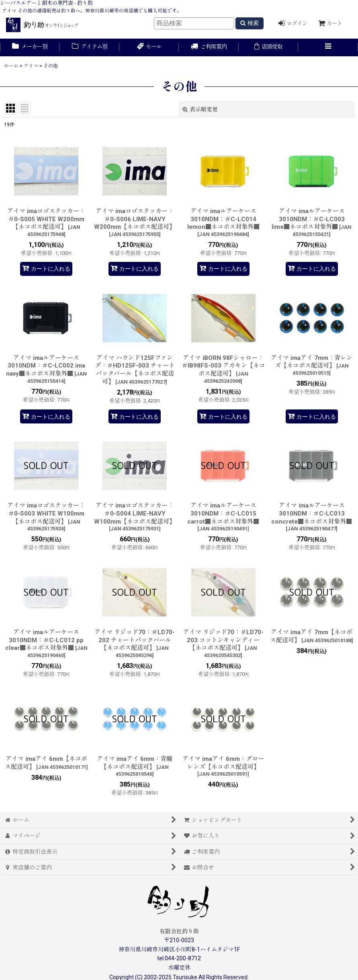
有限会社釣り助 (179, 931)
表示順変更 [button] (200, 109)
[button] (328, 47)
